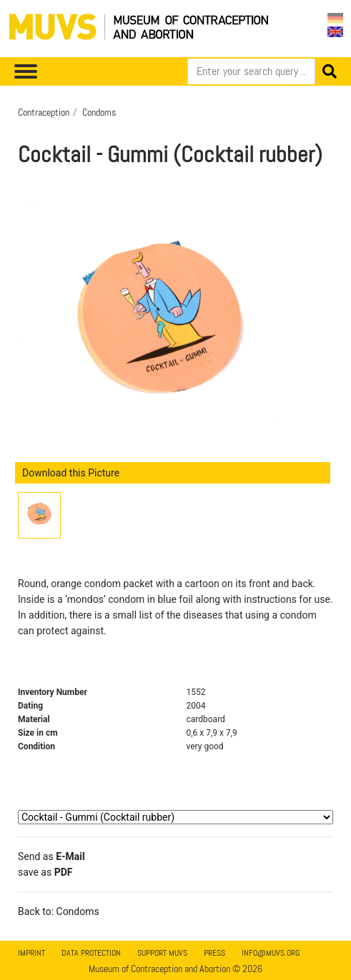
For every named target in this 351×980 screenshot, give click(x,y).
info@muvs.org (271, 953)
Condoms (99, 112)
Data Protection (91, 953)
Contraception (44, 112)
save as (45, 872)
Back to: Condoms (59, 911)
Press (214, 953)
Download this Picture (71, 473)
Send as (51, 856)
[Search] (251, 71)
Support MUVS (162, 953)
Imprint (31, 953)
